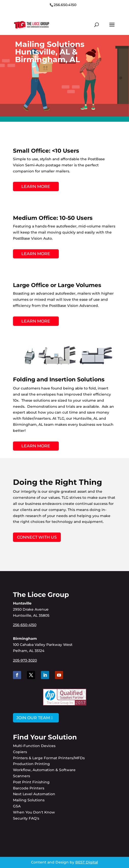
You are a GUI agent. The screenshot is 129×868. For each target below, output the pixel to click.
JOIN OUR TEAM (33, 718)
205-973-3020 (25, 660)
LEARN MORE (36, 187)
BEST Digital (87, 862)
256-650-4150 (25, 625)
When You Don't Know (34, 812)
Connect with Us (37, 537)
